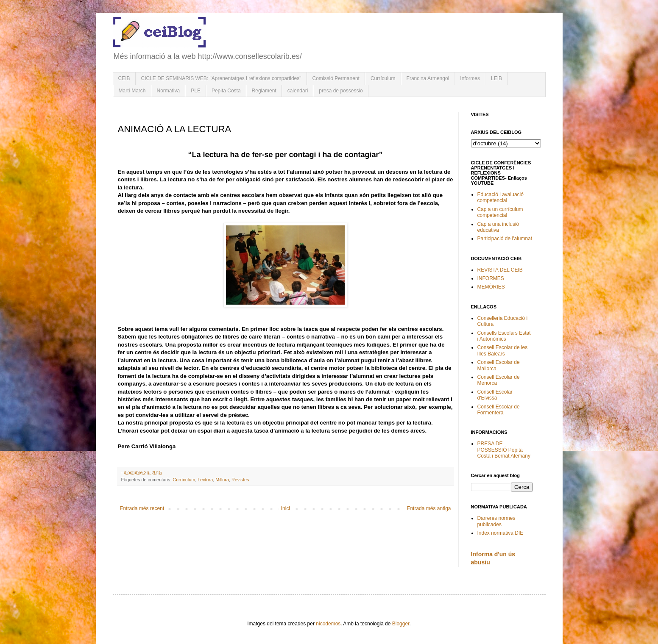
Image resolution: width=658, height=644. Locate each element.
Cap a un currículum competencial (500, 212)
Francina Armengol (428, 78)
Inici (286, 508)
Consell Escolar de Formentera (499, 410)
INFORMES (491, 278)
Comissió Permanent (336, 78)
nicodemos (328, 624)
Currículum (383, 78)
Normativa (169, 91)
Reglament (264, 91)
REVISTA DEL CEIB (500, 270)
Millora (222, 480)
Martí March (132, 91)
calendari (298, 91)
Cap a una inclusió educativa (498, 227)
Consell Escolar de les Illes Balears (503, 350)
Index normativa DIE (500, 533)
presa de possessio (341, 91)
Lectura (205, 480)
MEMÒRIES (491, 287)
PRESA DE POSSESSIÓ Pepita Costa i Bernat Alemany (504, 450)
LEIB (496, 78)
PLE (196, 91)
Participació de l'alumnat (505, 239)
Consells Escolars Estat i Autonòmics (504, 336)
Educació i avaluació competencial (500, 197)
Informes (470, 78)
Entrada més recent (142, 508)
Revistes (240, 480)
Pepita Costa (226, 91)
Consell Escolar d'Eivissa (495, 395)
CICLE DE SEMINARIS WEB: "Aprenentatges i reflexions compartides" (221, 78)
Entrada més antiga (429, 508)
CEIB (124, 78)
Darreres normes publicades (496, 521)
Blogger (401, 624)
